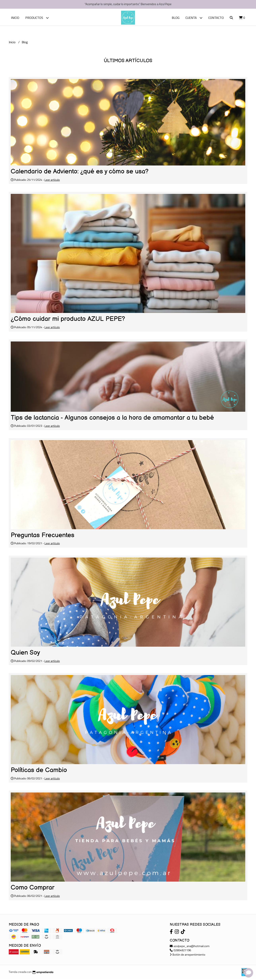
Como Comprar (33, 889)
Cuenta (194, 18)
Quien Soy (25, 654)
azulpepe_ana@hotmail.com (190, 947)
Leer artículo (52, 181)
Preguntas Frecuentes (43, 536)
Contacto (216, 18)
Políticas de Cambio (39, 771)
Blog (176, 18)
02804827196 (180, 951)
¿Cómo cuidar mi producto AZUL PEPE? (68, 320)
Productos (37, 18)
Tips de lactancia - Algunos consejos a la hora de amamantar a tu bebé (112, 419)
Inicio (15, 18)
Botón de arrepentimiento (188, 956)
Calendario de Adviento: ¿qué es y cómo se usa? (80, 173)
